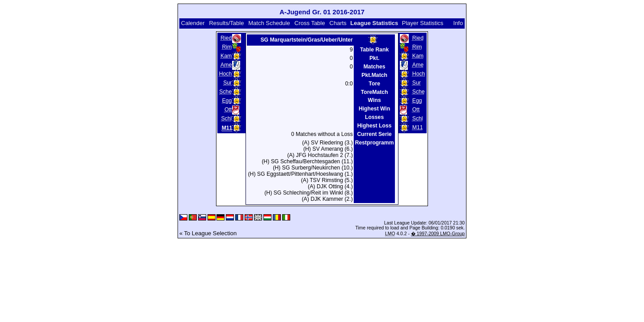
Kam (226, 56)
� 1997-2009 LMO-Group (438, 234)
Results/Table (226, 23)
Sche (225, 92)
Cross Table (309, 23)
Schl (226, 119)
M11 (418, 127)
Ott (228, 110)
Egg (227, 101)
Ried (226, 38)
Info (458, 23)
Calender (193, 23)
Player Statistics (423, 23)
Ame (226, 65)
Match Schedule (269, 23)
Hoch (226, 74)
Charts (338, 23)
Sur (227, 83)
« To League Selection (208, 233)
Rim (227, 47)
